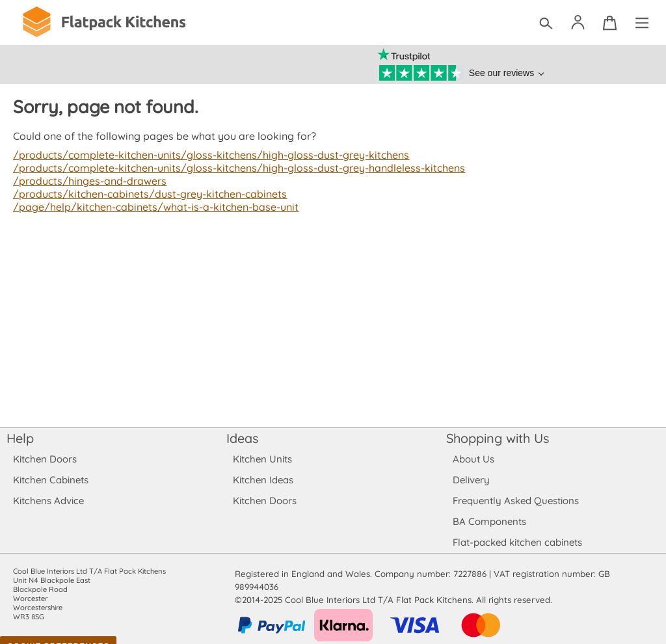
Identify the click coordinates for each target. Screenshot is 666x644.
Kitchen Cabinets (51, 480)
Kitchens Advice (48, 501)
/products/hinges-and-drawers (88, 181)
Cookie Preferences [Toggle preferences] (58, 634)
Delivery (471, 480)
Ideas (243, 438)
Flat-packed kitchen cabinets (518, 542)
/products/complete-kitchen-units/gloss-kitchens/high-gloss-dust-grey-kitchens (206, 155)
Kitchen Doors (45, 459)
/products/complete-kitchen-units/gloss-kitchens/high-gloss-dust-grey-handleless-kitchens (234, 168)
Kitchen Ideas (263, 480)
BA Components (489, 521)
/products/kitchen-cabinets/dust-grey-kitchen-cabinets (147, 194)
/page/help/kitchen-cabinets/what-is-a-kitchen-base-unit (153, 207)
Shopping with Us (498, 438)
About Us (473, 459)
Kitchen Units (262, 459)
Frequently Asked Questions (515, 501)
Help (20, 438)
